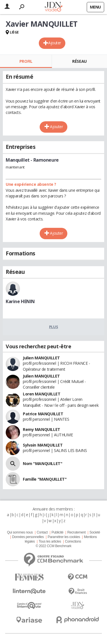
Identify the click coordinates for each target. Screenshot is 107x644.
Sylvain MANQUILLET (43, 445)
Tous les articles (50, 541)
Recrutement (76, 532)
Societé (95, 532)
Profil (26, 61)
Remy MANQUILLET (42, 429)
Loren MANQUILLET (42, 394)
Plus (53, 327)
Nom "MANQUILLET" (43, 463)
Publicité (58, 532)
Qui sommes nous (20, 532)
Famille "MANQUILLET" (45, 479)
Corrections (73, 541)
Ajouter (55, 43)
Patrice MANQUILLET (43, 414)
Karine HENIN (20, 301)
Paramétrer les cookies (64, 537)
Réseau (79, 61)
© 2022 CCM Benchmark (53, 546)
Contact (42, 532)
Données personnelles (28, 537)
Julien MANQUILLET (41, 358)
